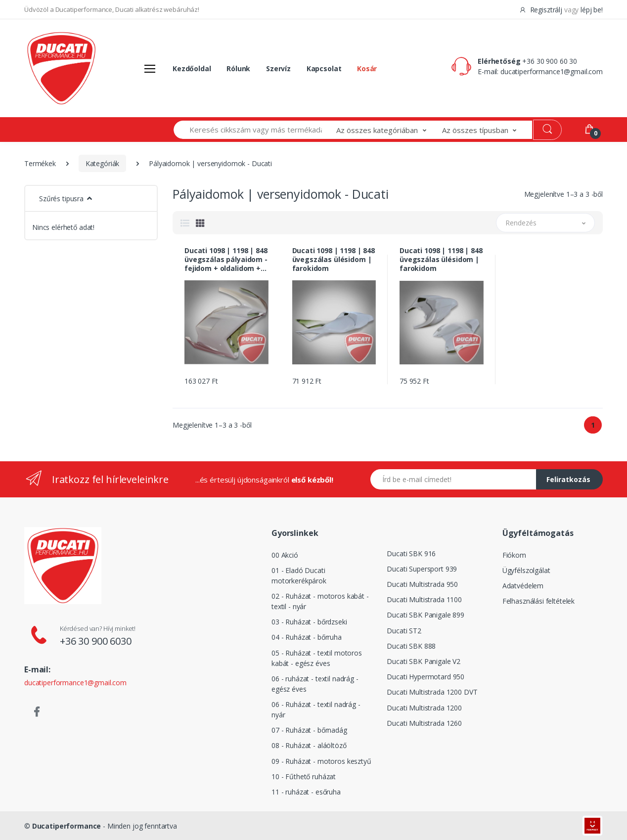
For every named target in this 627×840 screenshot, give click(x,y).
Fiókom (514, 555)
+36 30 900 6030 (96, 641)
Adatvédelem (523, 586)
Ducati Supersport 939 (422, 569)
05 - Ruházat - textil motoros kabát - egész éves (317, 658)
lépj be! (592, 10)
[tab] (185, 223)
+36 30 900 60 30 (550, 61)
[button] (389, 130)
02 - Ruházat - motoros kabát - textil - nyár (320, 601)
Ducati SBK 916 (411, 553)
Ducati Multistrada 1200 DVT (432, 692)
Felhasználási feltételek (539, 601)
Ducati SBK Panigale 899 (425, 615)
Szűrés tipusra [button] (61, 199)
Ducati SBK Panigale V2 (424, 661)
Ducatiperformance (67, 826)
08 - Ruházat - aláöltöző (309, 745)
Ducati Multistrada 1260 (424, 723)
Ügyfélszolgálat (526, 570)
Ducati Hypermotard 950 (425, 677)
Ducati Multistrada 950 (422, 584)
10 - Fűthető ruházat (304, 776)
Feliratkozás (568, 479)
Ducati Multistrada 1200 (424, 708)
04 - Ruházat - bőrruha (307, 637)
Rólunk (238, 68)
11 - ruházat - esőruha (306, 792)
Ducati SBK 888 (411, 646)
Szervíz (278, 68)
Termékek (40, 163)
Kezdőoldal (192, 68)
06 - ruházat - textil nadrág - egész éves (315, 684)
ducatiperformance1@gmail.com (552, 71)
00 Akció (285, 555)
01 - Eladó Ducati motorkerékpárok (299, 575)
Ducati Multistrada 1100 (424, 599)
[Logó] (61, 68)
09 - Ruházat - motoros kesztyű (321, 761)
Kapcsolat (324, 68)
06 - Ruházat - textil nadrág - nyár (316, 709)
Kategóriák (103, 163)
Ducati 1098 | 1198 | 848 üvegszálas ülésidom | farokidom (334, 260)
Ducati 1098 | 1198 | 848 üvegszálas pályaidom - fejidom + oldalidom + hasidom (226, 260)
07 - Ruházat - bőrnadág (309, 730)
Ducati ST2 (404, 631)
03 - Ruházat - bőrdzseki (309, 622)
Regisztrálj (542, 10)
